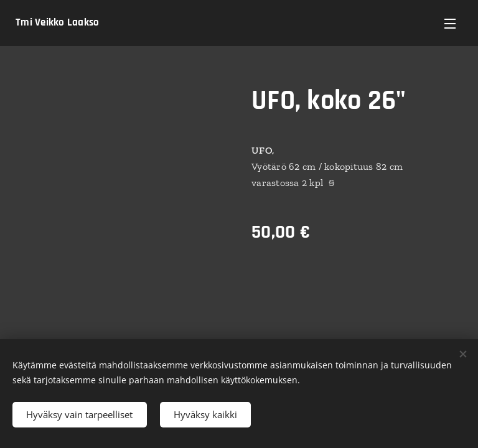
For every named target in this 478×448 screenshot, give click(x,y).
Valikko (450, 24)
